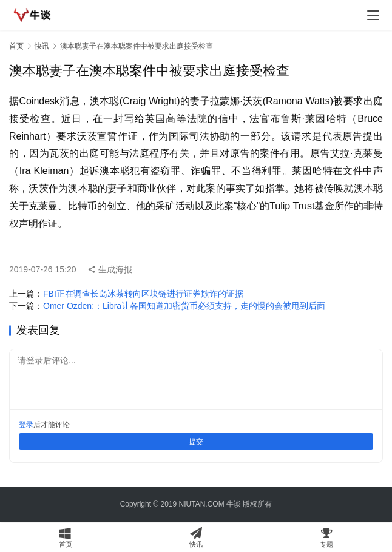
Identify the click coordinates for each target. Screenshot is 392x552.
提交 (196, 442)
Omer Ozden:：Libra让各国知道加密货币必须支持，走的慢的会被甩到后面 (184, 306)
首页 (16, 46)
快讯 (42, 46)
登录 (26, 425)
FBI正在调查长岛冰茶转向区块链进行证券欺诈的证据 (143, 294)
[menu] (373, 15)
